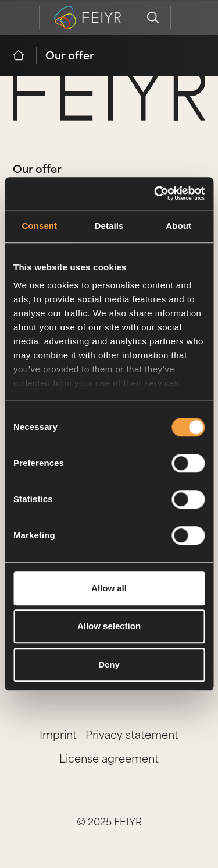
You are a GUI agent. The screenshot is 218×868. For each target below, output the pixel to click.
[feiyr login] (188, 17)
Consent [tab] (39, 226)
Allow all (109, 588)
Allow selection (109, 626)
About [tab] (178, 226)
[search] (153, 17)
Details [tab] (109, 226)
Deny (109, 664)
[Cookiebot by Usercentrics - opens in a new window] (155, 193)
